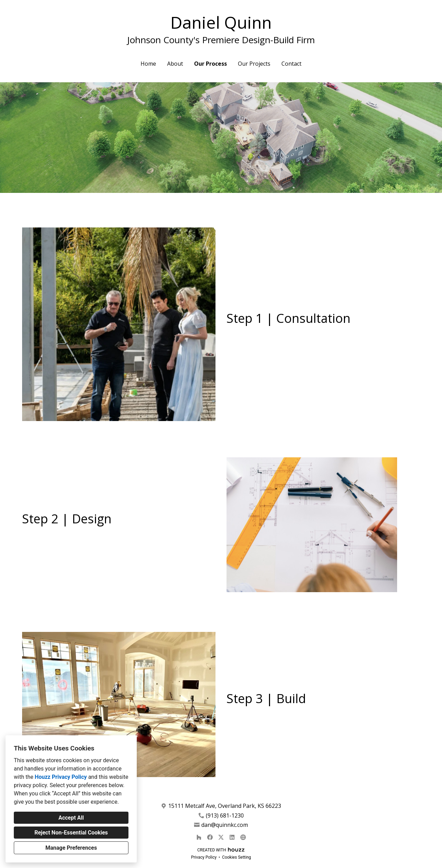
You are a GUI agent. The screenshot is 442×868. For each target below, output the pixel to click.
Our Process (210, 64)
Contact (291, 64)
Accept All (71, 818)
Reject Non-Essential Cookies (71, 833)
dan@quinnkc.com (225, 825)
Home (148, 64)
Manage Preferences (71, 848)
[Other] (243, 837)
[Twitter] (221, 837)
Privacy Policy (204, 857)
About (175, 64)
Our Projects (254, 64)
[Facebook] (210, 837)
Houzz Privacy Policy (61, 777)
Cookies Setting (237, 857)
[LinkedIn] (232, 837)
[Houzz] (199, 837)
